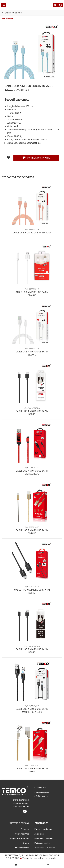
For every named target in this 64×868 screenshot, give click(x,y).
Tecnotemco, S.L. (15, 855)
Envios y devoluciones (44, 829)
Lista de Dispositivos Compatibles (24, 143)
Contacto (25, 829)
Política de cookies (43, 843)
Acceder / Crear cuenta (45, 848)
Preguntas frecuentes (19, 838)
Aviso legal (39, 834)
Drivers (26, 843)
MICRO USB (18, 13)
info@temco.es (41, 796)
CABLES (8, 13)
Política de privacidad (44, 838)
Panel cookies (22, 848)
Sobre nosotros (22, 834)
